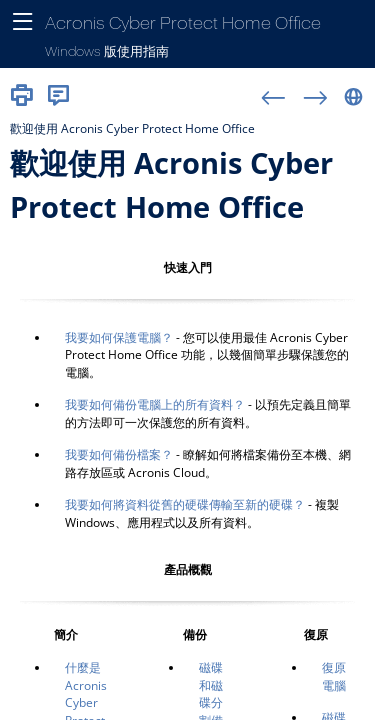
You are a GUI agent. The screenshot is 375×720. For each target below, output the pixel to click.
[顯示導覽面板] (22, 22)
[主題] (187, 416)
